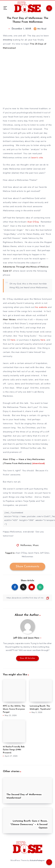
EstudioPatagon (37, 860)
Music (36, 545)
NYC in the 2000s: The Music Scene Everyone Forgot (14, 709)
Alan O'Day (21, 553)
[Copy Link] (27, 598)
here (13, 340)
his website (41, 307)
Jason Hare (34, 553)
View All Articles (27, 658)
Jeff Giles (45, 553)
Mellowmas (26, 545)
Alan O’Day (33, 222)
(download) (38, 463)
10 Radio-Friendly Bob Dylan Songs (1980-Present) (14, 750)
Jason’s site (37, 158)
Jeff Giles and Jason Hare (26, 638)
